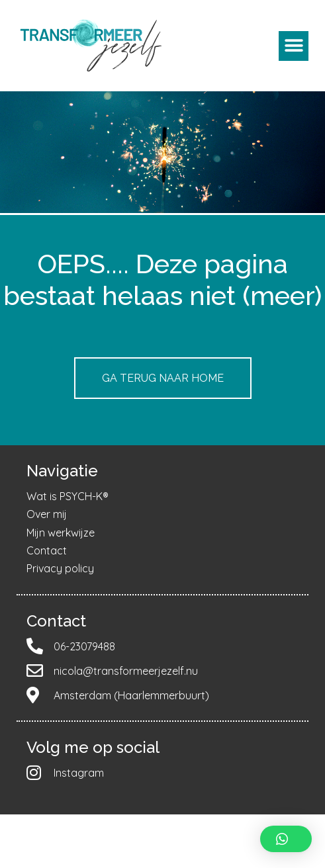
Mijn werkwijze (61, 533)
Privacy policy (60, 568)
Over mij (47, 514)
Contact (47, 550)
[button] (294, 46)
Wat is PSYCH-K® (68, 496)
